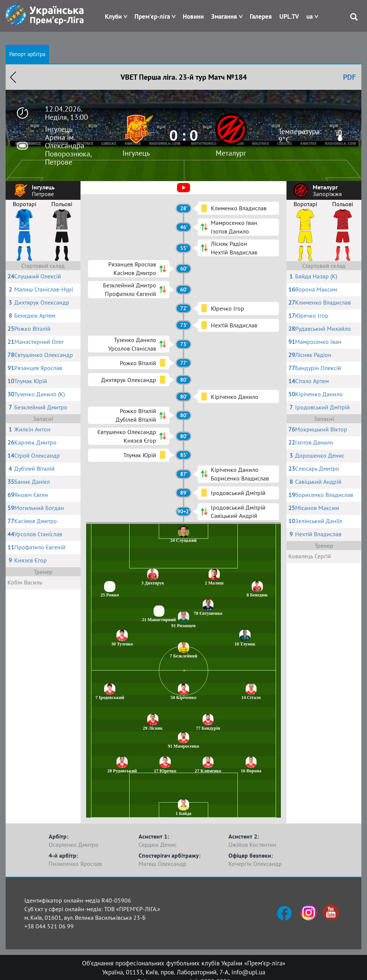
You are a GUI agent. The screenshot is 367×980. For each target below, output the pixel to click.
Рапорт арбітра (27, 54)
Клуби (113, 16)
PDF (349, 77)
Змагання (224, 16)
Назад (13, 77)
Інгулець (136, 153)
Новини (193, 16)
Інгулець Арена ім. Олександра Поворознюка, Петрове (68, 146)
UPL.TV (289, 16)
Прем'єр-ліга (152, 16)
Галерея (261, 16)
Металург (231, 153)
